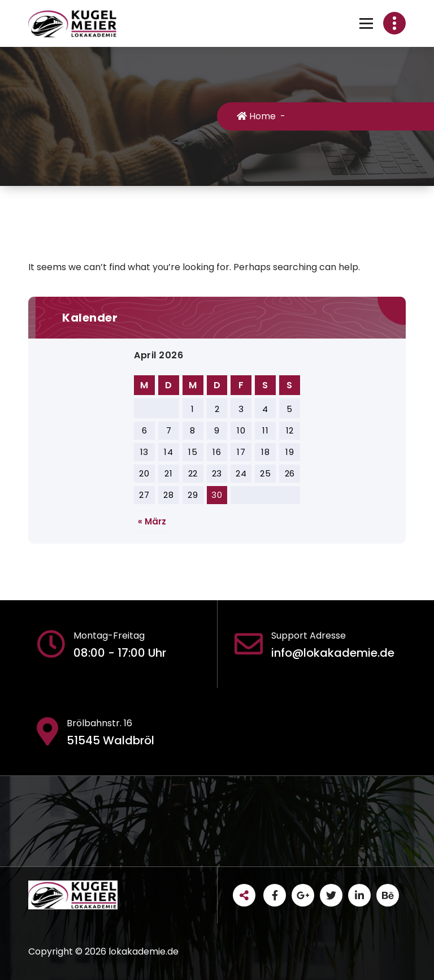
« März (152, 521)
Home (256, 116)
